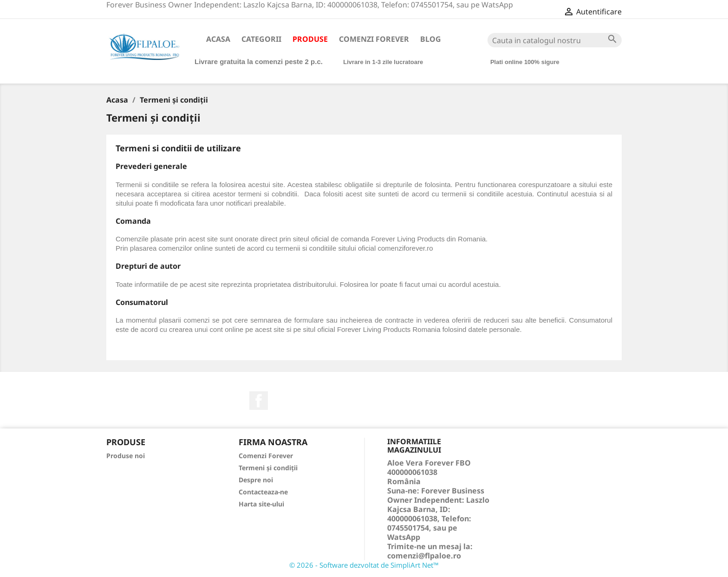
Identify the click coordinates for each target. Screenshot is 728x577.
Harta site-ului (261, 504)
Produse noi (126, 456)
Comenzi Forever (374, 39)
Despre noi (256, 480)
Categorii (261, 39)
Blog (431, 39)
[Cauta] (555, 40)
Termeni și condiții (268, 468)
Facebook (259, 401)
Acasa (218, 39)
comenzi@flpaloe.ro (424, 556)
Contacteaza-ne (263, 492)
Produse (310, 39)
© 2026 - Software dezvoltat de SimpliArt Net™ (364, 565)
